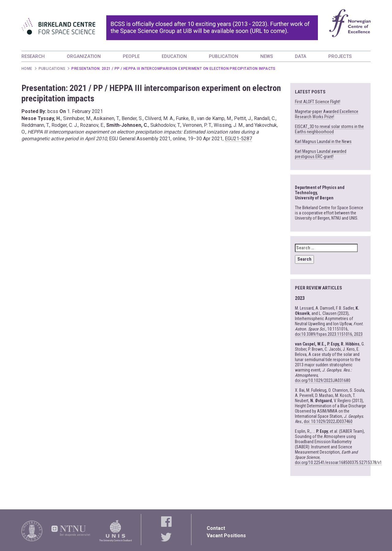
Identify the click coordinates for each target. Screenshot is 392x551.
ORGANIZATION (84, 56)
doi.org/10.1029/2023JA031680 (323, 380)
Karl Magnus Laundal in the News (323, 142)
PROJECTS (340, 56)
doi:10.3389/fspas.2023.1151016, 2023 (329, 334)
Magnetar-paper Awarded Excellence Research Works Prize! (327, 114)
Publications (52, 69)
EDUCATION (174, 56)
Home (27, 69)
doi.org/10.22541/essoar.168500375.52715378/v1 (338, 462)
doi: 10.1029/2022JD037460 (328, 421)
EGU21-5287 (238, 139)
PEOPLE (131, 56)
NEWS (267, 56)
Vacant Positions (226, 536)
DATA (301, 56)
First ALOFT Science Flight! (318, 102)
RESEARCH (33, 56)
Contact (216, 528)
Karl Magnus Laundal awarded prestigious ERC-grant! (321, 154)
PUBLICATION (224, 56)
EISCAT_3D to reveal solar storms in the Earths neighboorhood (329, 129)
